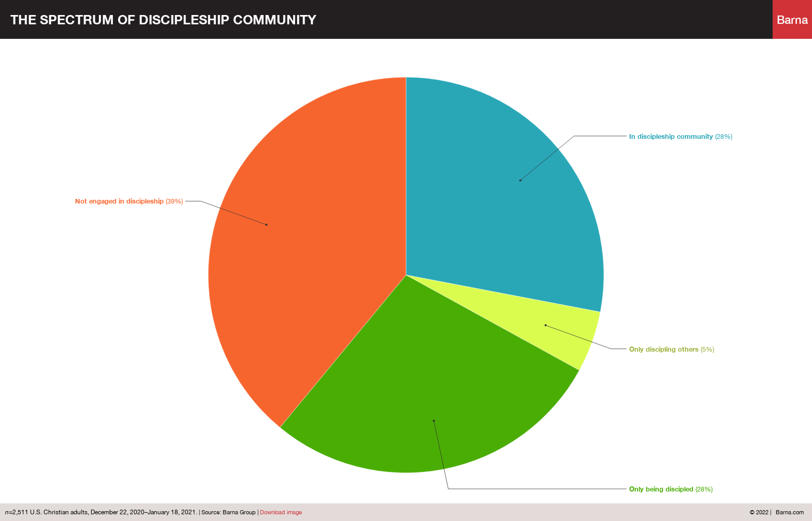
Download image (281, 512)
